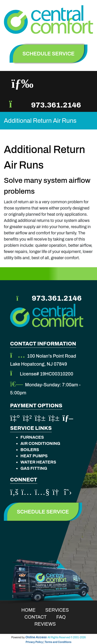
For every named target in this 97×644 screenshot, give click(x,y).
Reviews (48, 624)
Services (60, 610)
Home (32, 610)
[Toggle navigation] (22, 84)
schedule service (49, 54)
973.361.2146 (56, 105)
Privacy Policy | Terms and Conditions (48, 642)
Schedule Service (43, 512)
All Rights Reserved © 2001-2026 (67, 637)
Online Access (36, 637)
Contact (39, 617)
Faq (64, 617)
